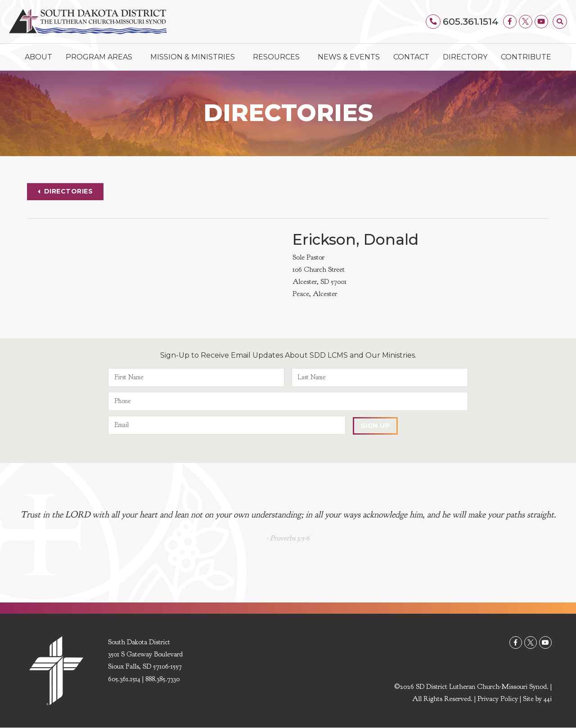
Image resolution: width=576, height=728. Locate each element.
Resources (279, 57)
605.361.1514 (471, 21)
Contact (411, 57)
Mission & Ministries (195, 57)
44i (548, 699)
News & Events (349, 57)
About (38, 57)
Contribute (526, 57)
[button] (560, 22)
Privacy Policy (498, 699)
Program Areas (101, 57)
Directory (465, 57)
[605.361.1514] (434, 22)
